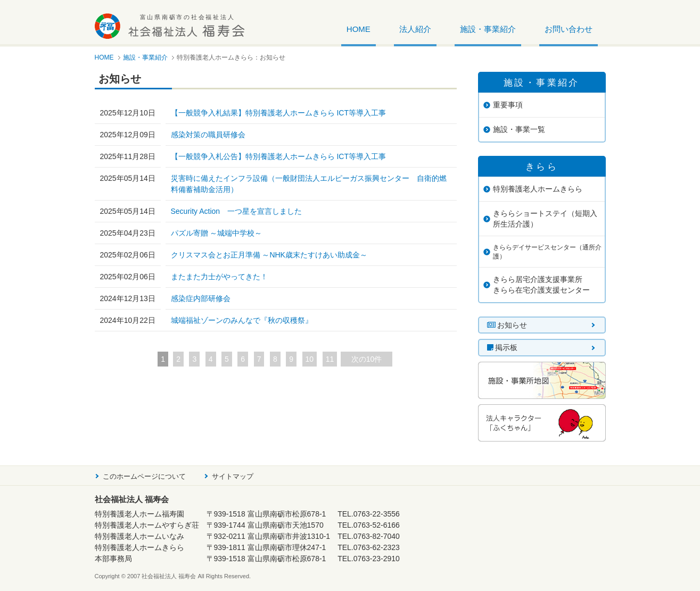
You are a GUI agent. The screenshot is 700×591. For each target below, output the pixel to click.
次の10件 (367, 359)
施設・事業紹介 (488, 29)
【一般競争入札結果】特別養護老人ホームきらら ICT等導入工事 (278, 113)
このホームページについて (144, 476)
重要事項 (508, 105)
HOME (359, 29)
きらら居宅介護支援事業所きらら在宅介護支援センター (541, 285)
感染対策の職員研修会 (208, 135)
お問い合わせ (569, 29)
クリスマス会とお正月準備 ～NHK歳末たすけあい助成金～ (269, 255)
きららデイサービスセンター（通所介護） (547, 252)
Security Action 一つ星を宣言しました (237, 211)
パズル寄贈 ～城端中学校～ (217, 233)
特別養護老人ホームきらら (538, 189)
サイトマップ (233, 476)
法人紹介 (415, 29)
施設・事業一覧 (519, 129)
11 (330, 359)
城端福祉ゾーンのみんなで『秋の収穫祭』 (242, 320)
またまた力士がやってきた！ (219, 277)
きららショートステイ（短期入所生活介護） (545, 219)
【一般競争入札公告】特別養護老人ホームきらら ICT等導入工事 (278, 156)
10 (310, 359)
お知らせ (507, 325)
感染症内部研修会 (201, 298)
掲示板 (503, 347)
